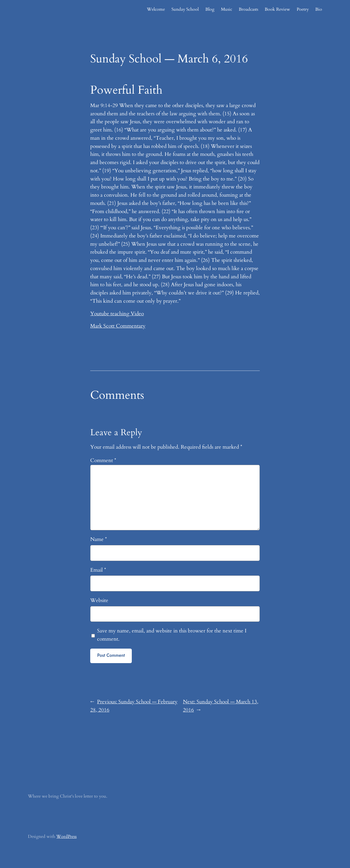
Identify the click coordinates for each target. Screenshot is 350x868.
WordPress (66, 837)
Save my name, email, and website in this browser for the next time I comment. (172, 635)
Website (99, 600)
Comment (103, 460)
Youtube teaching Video (117, 314)
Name (99, 539)
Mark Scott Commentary (118, 326)
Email (98, 570)
